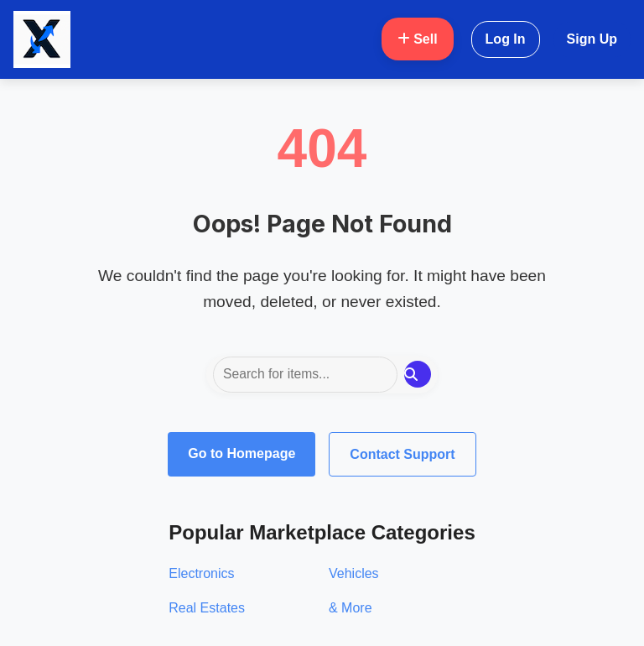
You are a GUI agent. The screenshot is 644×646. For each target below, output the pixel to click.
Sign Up (592, 39)
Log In (506, 39)
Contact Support (402, 454)
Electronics (201, 573)
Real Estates (207, 608)
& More (351, 608)
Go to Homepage (241, 453)
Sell (418, 39)
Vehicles (354, 573)
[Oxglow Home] (42, 39)
